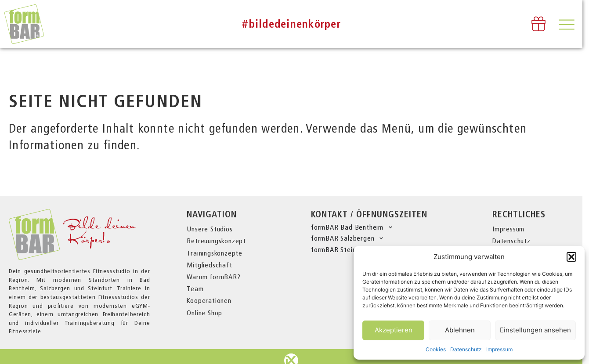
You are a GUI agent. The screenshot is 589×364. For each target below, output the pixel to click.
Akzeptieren (394, 330)
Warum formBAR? (213, 277)
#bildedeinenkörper (291, 24)
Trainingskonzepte (215, 253)
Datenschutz (466, 349)
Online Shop (204, 313)
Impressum (499, 349)
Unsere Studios (210, 229)
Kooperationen (209, 301)
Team (195, 289)
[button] (571, 257)
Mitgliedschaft (209, 265)
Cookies (436, 349)
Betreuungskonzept (216, 241)
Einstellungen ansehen (535, 330)
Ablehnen (460, 330)
